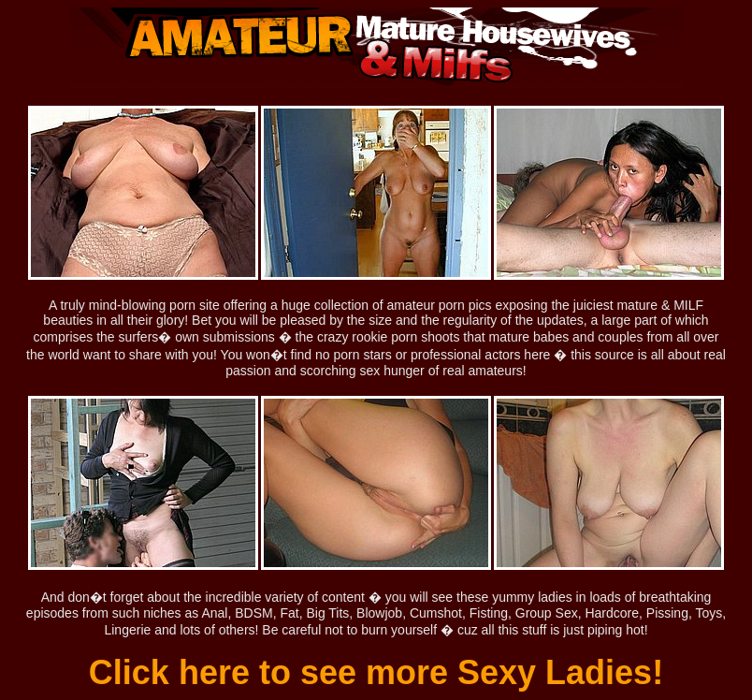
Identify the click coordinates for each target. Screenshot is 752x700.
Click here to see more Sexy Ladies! (376, 672)
